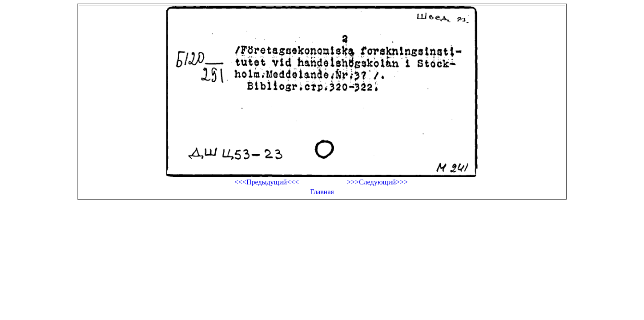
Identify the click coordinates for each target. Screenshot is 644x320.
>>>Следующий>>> (377, 182)
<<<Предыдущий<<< (267, 182)
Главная (322, 192)
